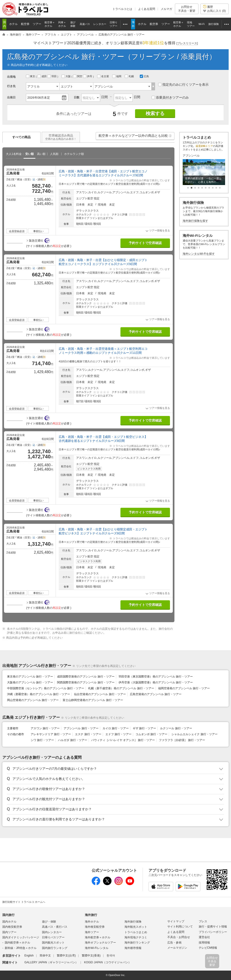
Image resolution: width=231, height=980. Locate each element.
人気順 (54, 154)
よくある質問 (147, 9)
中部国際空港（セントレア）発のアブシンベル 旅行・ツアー (46, 688)
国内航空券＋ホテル (17, 943)
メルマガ (166, 9)
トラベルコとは (122, 9)
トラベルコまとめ (136, 932)
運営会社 (204, 937)
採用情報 (204, 943)
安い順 (29, 154)
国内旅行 (8, 915)
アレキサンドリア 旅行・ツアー (51, 734)
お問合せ (187, 9)
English (29, 956)
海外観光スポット (136, 927)
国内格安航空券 (12, 927)
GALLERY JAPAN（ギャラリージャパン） (51, 962)
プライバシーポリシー (213, 932)
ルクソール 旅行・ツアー (176, 728)
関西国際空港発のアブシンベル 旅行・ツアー (86, 682)
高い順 (41, 154)
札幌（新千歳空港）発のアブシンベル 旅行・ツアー (121, 688)
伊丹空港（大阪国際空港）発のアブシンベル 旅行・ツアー (156, 682)
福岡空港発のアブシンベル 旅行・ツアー (184, 688)
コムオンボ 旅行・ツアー (151, 734)
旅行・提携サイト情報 (213, 927)
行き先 (11, 86)
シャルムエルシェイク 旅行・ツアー (194, 734)
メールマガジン (177, 948)
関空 (78, 76)
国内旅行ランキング (55, 948)
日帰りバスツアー (53, 937)
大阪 (66, 76)
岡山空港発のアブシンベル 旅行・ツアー (33, 700)
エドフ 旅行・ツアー (118, 734)
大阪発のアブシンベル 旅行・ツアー (30, 682)
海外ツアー (92, 932)
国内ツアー (9, 932)
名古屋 (103, 76)
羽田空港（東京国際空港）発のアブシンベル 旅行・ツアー (156, 677)
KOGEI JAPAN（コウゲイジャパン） (108, 962)
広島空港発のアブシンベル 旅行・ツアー (156, 694)
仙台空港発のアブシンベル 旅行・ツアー (100, 694)
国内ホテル (9, 922)
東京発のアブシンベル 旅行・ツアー (30, 677)
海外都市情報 (133, 948)
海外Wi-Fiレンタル (97, 948)
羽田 (52, 76)
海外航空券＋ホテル (98, 937)
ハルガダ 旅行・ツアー (72, 740)
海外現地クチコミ (136, 937)
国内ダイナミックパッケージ (21, 937)
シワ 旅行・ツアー (42, 740)
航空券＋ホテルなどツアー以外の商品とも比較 (135, 137)
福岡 (117, 76)
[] (187, 43)
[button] (170, 136)
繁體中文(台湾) (66, 956)
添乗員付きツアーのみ (170, 97)
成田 (42, 76)
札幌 (130, 76)
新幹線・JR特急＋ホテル (21, 948)
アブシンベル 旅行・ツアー (81, 728)
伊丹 (88, 76)
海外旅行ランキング (137, 943)
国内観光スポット (53, 943)
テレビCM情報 (208, 948)
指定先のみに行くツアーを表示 (183, 85)
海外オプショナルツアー (100, 943)
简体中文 (45, 956)
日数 (77, 97)
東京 (31, 76)
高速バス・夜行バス (55, 927)
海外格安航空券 (95, 927)
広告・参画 (174, 943)
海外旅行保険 (133, 922)
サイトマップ (176, 921)
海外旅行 (91, 915)
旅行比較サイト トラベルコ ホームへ (24, 902)
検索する (155, 113)
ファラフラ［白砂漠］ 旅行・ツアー (182, 740)
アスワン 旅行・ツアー (45, 728)
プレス (203, 921)
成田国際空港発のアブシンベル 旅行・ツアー (86, 677)
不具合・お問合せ (179, 937)
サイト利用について (180, 927)
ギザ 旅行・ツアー (144, 728)
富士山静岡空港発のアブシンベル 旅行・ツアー (93, 700)
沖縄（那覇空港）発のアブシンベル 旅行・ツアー (39, 694)
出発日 (11, 97)
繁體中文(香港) (91, 956)
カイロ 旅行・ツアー (116, 728)
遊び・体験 (49, 922)
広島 (144, 76)
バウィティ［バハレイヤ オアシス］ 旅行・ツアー (123, 740)
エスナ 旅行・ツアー (88, 734)
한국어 (111, 956)
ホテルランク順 (74, 154)
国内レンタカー (52, 932)
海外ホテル (92, 922)
